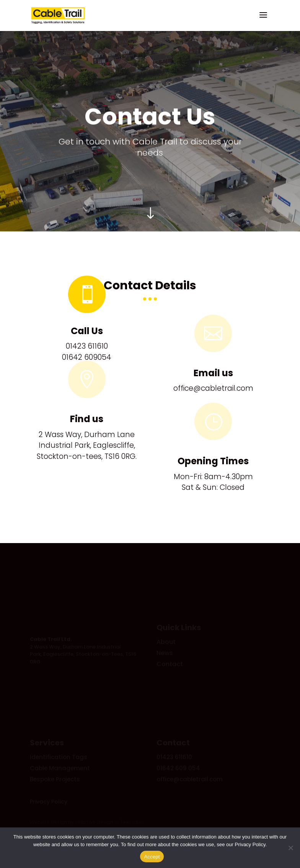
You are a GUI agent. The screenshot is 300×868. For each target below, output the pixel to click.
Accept (152, 857)
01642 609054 (87, 357)
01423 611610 (87, 346)
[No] (290, 848)
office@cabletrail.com (213, 388)
